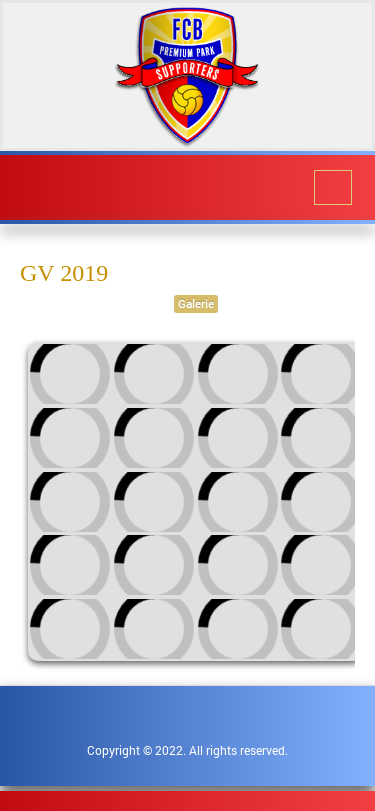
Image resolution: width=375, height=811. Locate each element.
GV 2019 (64, 273)
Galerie (196, 303)
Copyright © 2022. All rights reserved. (187, 750)
